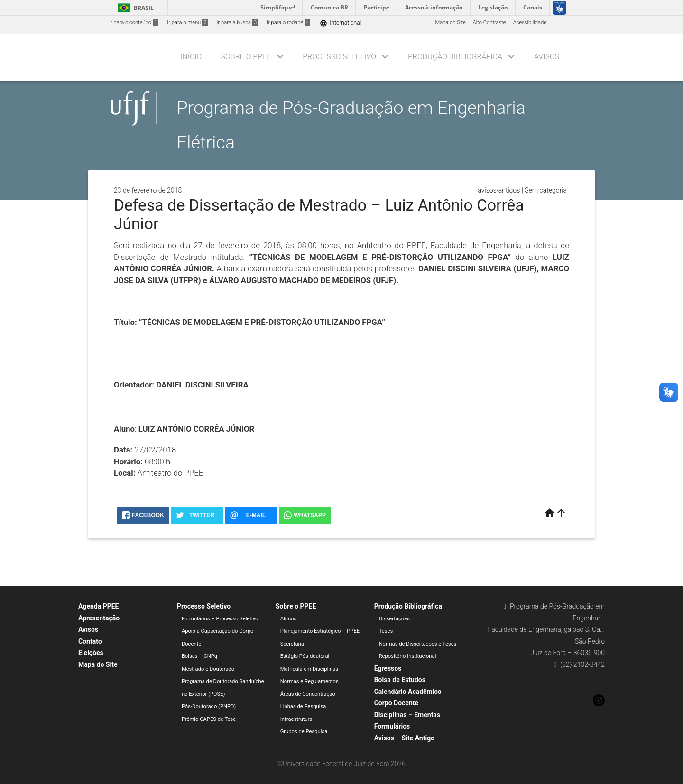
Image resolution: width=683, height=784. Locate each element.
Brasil (134, 8)
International (340, 23)
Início (191, 57)
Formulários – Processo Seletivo (220, 619)
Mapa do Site (450, 23)
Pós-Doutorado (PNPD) (209, 706)
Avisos (547, 57)
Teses (386, 631)
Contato (90, 641)
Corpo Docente (396, 703)
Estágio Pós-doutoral (305, 656)
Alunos (289, 619)
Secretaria (292, 644)
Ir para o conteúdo (134, 23)
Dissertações (394, 619)
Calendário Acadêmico (408, 692)
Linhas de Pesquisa (303, 706)
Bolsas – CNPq (199, 656)
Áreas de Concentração (308, 694)
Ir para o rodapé (288, 23)
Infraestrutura (296, 719)
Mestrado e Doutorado (208, 669)
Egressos (388, 668)
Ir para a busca (237, 23)
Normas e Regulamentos (309, 681)
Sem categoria (546, 190)
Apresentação (99, 618)
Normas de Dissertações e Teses (418, 644)
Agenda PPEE (98, 606)
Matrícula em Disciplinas (309, 669)
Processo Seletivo (339, 57)
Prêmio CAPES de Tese (209, 719)
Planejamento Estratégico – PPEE (320, 631)
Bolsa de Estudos (400, 680)
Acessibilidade (530, 23)
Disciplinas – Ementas (407, 715)
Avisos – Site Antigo (404, 738)
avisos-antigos (499, 190)
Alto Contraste (489, 23)
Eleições (91, 653)
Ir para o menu (187, 23)
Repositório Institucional (408, 656)
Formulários (392, 726)
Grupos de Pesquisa (304, 732)
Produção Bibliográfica (455, 57)
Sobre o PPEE (246, 57)
